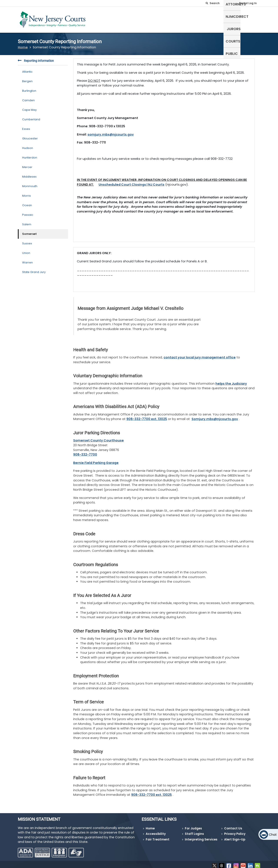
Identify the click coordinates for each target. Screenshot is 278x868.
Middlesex (29, 174)
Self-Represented (137, 19)
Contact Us (233, 826)
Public (252, 19)
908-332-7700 (85, 452)
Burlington (29, 88)
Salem (27, 222)
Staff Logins (194, 831)
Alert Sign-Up (235, 837)
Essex (26, 126)
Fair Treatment (158, 837)
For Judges (193, 826)
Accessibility (156, 831)
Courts (234, 19)
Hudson (28, 145)
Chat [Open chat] (273, 835)
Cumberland (31, 117)
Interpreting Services (201, 837)
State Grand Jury (34, 269)
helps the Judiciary (231, 381)
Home (23, 45)
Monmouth (30, 184)
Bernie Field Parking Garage (96, 460)
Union (26, 250)
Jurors (216, 19)
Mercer (27, 164)
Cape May (29, 107)
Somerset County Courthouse (98, 438)
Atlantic (27, 69)
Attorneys (167, 19)
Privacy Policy (235, 831)
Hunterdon (30, 155)
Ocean (27, 203)
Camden (28, 98)
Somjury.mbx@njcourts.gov (215, 416)
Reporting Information (36, 58)
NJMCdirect (193, 19)
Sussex (27, 241)
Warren (27, 260)
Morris (26, 193)
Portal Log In (248, 3)
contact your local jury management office (200, 355)
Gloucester (30, 136)
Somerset (29, 231)
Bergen (27, 79)
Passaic (28, 212)
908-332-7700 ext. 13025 (147, 416)
